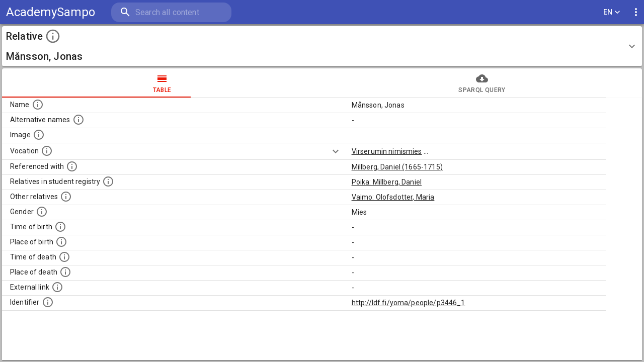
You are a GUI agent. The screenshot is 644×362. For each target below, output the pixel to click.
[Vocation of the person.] (47, 151)
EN (612, 12)
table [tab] (162, 83)
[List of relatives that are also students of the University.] (108, 182)
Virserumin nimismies (387, 151)
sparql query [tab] (482, 83)
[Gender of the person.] (42, 212)
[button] (322, 46)
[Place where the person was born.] (61, 242)
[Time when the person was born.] (60, 227)
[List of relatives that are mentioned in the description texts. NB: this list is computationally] (66, 197)
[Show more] (336, 151)
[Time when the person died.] (64, 257)
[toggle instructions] (53, 36)
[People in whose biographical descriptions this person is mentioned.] (72, 166)
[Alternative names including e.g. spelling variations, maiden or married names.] (78, 120)
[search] (171, 12)
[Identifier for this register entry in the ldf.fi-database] (48, 302)
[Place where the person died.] (65, 272)
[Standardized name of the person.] (38, 105)
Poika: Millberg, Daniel (387, 182)
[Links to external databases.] (57, 287)
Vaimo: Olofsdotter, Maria (393, 197)
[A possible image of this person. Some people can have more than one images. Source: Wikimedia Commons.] (39, 135)
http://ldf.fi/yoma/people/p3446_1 (409, 303)
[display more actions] (636, 12)
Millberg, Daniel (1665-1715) (397, 167)
